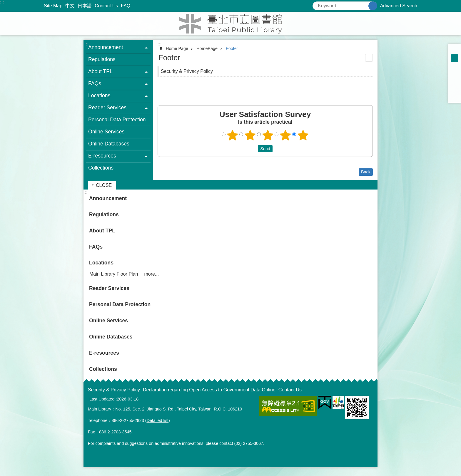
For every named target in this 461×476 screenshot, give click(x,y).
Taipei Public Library (230, 24)
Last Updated (102, 399)
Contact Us (106, 6)
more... (151, 274)
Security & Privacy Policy (187, 71)
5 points (303, 135)
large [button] (455, 66)
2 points (250, 135)
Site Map (53, 6)
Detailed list (158, 420)
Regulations (102, 59)
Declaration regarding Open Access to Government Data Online (209, 390)
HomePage (207, 48)
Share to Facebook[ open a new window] (455, 73)
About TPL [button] (100, 71)
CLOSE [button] (104, 185)
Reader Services (109, 288)
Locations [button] (99, 95)
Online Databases (109, 144)
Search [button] (373, 6)
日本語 (85, 6)
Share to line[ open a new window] (455, 89)
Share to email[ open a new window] (455, 96)
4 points (285, 135)
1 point (233, 135)
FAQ (126, 6)
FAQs (96, 247)
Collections (101, 168)
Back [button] (366, 172)
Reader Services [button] (107, 108)
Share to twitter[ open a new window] (455, 81)
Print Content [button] (369, 58)
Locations (101, 263)
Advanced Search (399, 6)
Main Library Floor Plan (114, 274)
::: (2, 2)
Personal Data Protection (117, 120)
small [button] (455, 51)
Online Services (106, 132)
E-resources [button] (102, 156)
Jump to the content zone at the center (3, 3)
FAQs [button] (95, 83)
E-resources (104, 353)
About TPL (102, 231)
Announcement (108, 198)
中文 (70, 6)
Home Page (177, 48)
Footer (232, 48)
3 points (268, 135)
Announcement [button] (106, 47)
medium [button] (455, 58)
